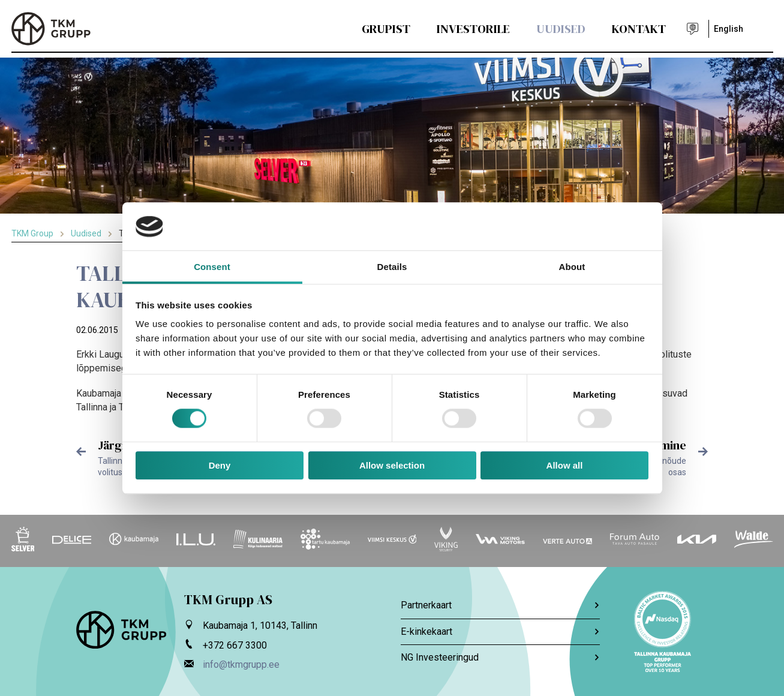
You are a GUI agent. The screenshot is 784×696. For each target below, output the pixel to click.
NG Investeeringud (500, 657)
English (729, 29)
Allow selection (392, 465)
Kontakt (639, 29)
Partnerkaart (500, 605)
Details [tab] (392, 267)
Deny (220, 465)
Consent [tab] (212, 267)
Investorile (473, 29)
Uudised (561, 29)
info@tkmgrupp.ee (241, 664)
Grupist (386, 29)
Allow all (565, 465)
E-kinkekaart (500, 631)
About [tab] (572, 267)
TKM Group (32, 233)
